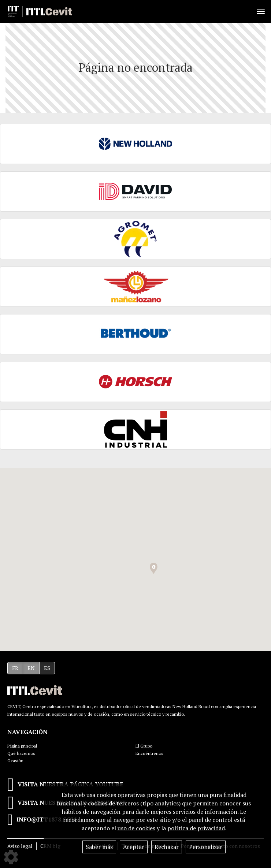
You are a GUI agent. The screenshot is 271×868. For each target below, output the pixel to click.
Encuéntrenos (149, 753)
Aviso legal (20, 846)
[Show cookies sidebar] (11, 857)
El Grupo (144, 746)
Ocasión (15, 761)
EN (31, 668)
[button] (154, 568)
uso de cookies (136, 828)
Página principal (22, 746)
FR (15, 668)
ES (47, 668)
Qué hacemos (21, 753)
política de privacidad (196, 828)
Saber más (99, 847)
